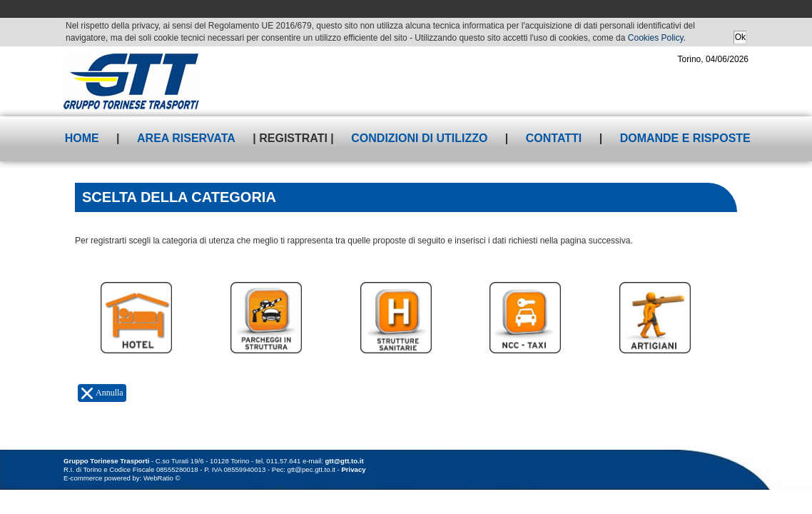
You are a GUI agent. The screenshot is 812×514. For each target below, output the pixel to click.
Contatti (554, 138)
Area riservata (186, 138)
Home (82, 138)
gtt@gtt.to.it (345, 461)
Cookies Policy (656, 38)
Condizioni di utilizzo (419, 138)
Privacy (353, 469)
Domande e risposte (685, 138)
